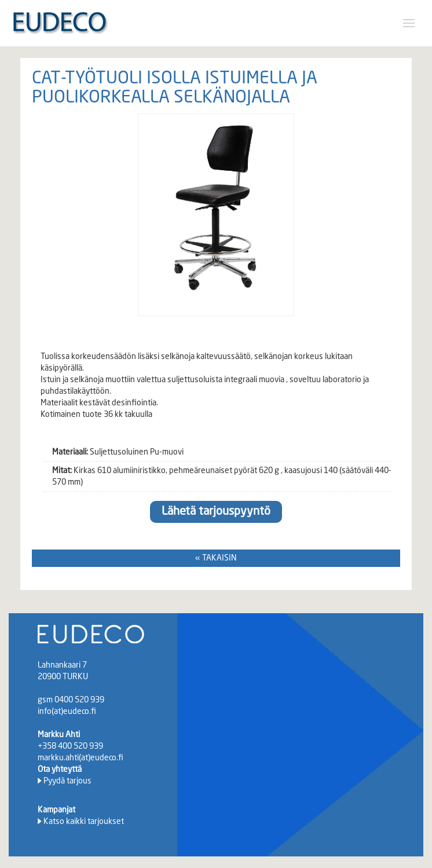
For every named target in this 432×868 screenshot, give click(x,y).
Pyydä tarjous (67, 781)
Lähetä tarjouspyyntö (216, 512)
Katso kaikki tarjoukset (84, 822)
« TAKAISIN (216, 558)
